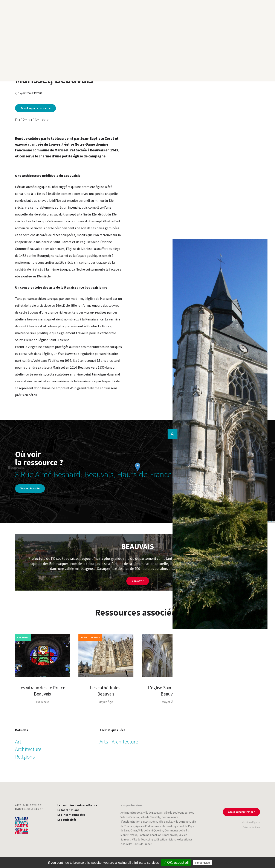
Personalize (203, 863)
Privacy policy (222, 863)
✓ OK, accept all (176, 863)
